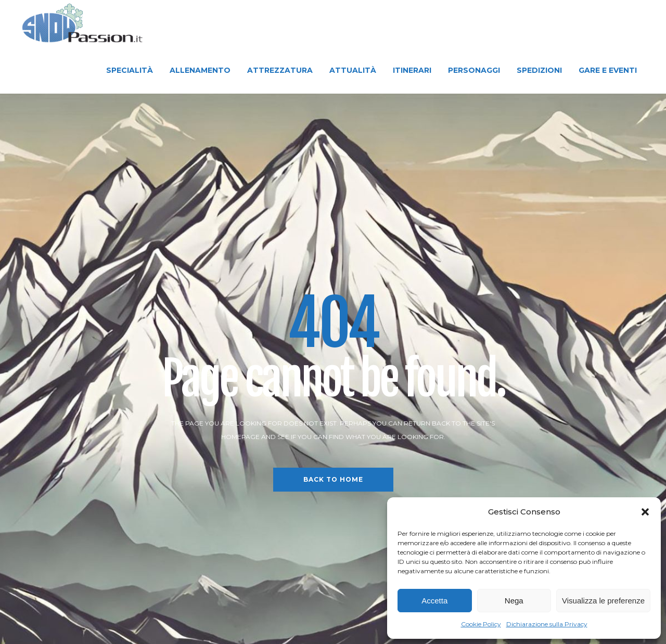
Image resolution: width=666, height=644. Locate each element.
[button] (645, 512)
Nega (514, 601)
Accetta (434, 601)
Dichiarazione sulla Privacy (547, 624)
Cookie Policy (481, 624)
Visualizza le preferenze (603, 601)
